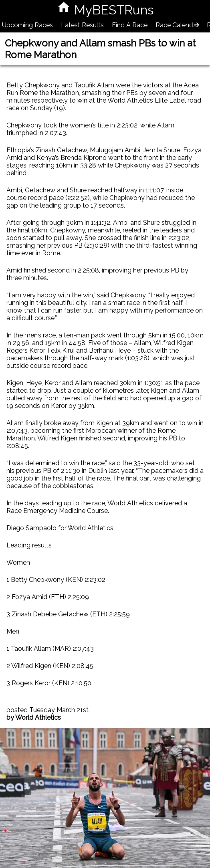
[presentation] (197, 25)
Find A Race (130, 25)
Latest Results (82, 25)
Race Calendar (177, 25)
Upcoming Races (27, 25)
